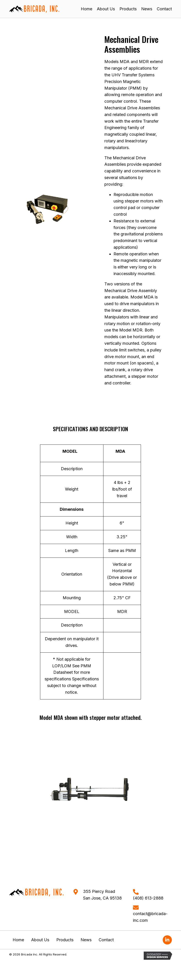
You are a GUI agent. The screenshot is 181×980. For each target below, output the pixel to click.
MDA (120, 451)
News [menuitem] (86, 940)
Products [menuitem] (65, 940)
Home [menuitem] (18, 940)
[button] (167, 940)
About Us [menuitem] (40, 940)
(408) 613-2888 (148, 898)
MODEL (70, 451)
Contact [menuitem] (106, 940)
